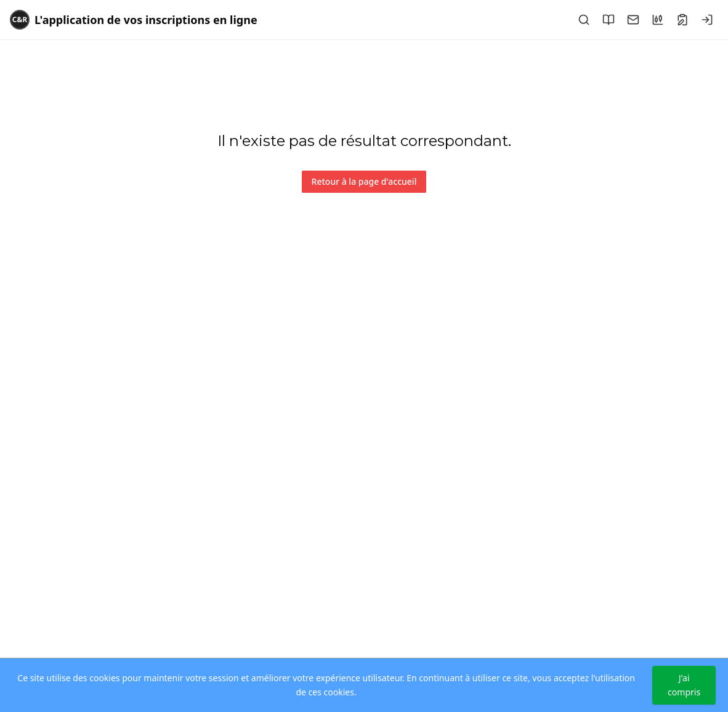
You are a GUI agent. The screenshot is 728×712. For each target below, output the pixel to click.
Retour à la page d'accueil (364, 181)
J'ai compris (684, 685)
